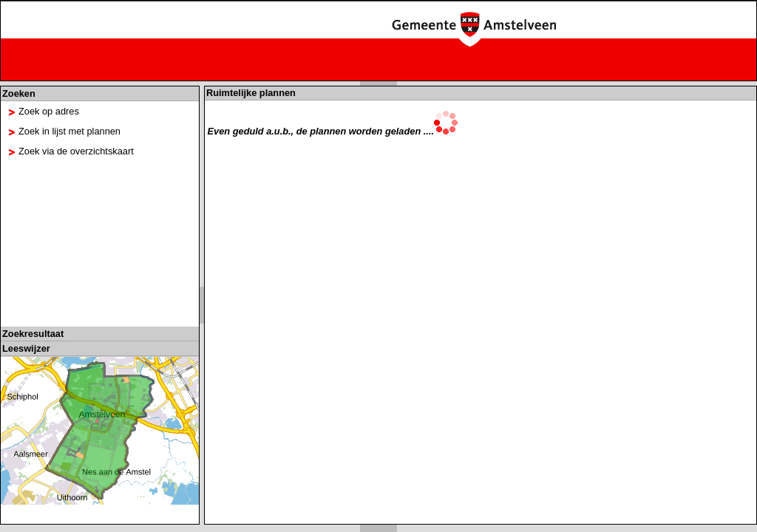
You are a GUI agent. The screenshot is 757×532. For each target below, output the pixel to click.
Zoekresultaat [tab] (33, 334)
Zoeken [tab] (19, 93)
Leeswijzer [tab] (26, 348)
